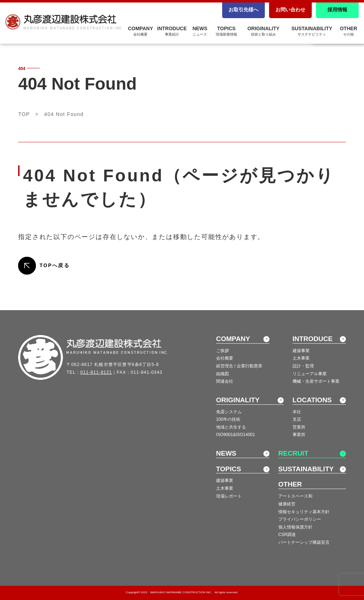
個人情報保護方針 (295, 527)
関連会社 (225, 381)
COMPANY (141, 31)
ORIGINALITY (263, 31)
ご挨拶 (223, 351)
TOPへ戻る (55, 265)
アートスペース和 (295, 496)
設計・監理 (303, 366)
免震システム (229, 412)
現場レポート (229, 496)
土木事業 (301, 358)
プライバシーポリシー (300, 519)
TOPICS (226, 31)
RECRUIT (293, 453)
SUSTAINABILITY (312, 31)
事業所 (299, 435)
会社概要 (225, 358)
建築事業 (301, 351)
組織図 (223, 374)
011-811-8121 (96, 372)
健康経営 (287, 504)
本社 (297, 412)
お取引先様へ (243, 10)
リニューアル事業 (310, 374)
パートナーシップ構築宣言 (304, 542)
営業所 (299, 427)
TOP (24, 114)
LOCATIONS (312, 400)
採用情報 (337, 10)
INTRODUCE (172, 31)
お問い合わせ (290, 10)
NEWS (200, 31)
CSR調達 (287, 535)
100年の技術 (228, 419)
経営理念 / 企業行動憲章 (239, 366)
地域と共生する (231, 427)
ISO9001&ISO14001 (235, 435)
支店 (297, 419)
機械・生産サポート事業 (316, 381)
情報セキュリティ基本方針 (304, 512)
